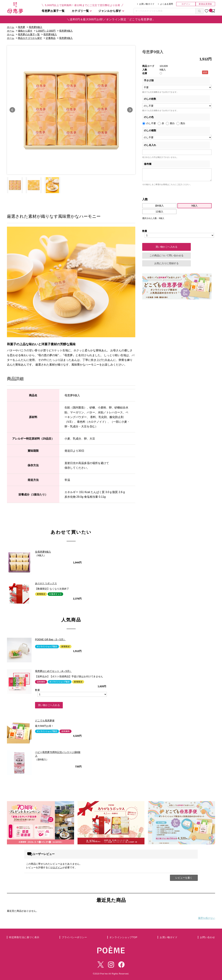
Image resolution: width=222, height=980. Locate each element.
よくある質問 (167, 4)
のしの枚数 (150, 99)
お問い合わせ (208, 937)
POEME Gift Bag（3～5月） (50, 639)
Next (130, 110)
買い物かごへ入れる (49, 705)
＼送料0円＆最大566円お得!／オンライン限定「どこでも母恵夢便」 (111, 19)
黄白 (172, 123)
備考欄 (148, 164)
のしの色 (149, 117)
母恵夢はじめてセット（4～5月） (53, 671)
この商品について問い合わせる (166, 255)
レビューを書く (184, 878)
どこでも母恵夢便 (45, 721)
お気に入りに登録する (166, 263)
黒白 (183, 123)
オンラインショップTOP (123, 937)
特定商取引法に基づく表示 (24, 937)
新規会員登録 (205, 4)
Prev (12, 110)
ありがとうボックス (46, 583)
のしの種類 (150, 130)
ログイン (186, 4)
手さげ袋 (149, 80)
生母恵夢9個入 (43, 552)
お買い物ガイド (147, 4)
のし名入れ (150, 145)
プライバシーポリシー (74, 937)
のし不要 (151, 123)
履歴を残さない (207, 918)
